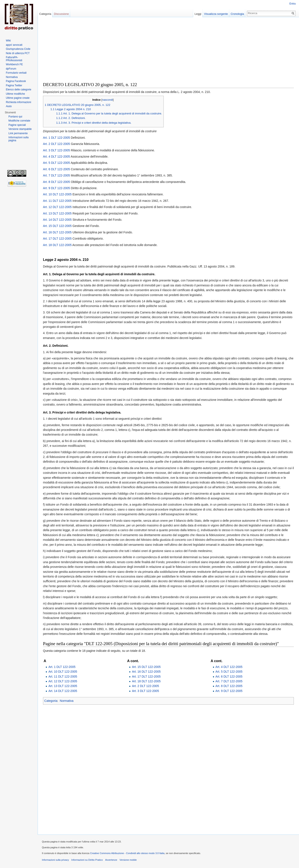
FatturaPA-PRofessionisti (14, 59)
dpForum (11, 69)
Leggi (198, 14)
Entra (292, 4)
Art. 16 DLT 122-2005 (58, 232)
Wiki (8, 41)
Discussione (62, 14)
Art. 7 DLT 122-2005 (57, 175)
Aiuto (9, 106)
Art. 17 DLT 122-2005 (58, 239)
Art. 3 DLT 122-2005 (57, 150)
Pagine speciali (17, 125)
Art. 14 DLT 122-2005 (58, 220)
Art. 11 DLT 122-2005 (58, 201)
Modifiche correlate (19, 121)
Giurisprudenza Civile (18, 49)
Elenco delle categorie (18, 90)
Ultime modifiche (15, 94)
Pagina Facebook (16, 81)
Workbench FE (14, 64)
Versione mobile (128, 860)
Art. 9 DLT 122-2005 (57, 188)
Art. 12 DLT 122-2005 (58, 207)
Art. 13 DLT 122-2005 (58, 213)
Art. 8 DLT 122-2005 (57, 182)
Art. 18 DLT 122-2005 (58, 245)
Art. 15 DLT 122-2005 (58, 226)
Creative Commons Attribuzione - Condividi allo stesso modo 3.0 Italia (128, 853)
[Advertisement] (169, 52)
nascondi (108, 100)
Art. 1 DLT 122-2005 (57, 138)
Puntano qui (15, 117)
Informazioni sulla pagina (18, 139)
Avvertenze (111, 860)
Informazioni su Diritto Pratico (87, 860)
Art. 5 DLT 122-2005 (57, 163)
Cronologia (237, 14)
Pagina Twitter (14, 85)
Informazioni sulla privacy (56, 860)
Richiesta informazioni (18, 102)
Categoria (51, 701)
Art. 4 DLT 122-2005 (57, 157)
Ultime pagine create (18, 98)
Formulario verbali (16, 73)
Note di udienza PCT (18, 53)
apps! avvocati (14, 45)
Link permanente (18, 133)
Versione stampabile (20, 129)
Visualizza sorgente (216, 14)
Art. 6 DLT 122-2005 (57, 169)
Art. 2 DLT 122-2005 (57, 144)
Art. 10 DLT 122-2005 (58, 195)
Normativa (67, 701)
